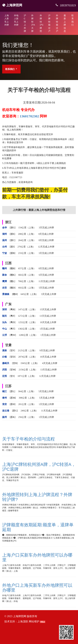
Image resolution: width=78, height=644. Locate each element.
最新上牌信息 (65, 23)
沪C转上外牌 (25, 23)
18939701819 (67, 5)
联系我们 (73, 20)
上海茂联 (23, 622)
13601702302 (29, 116)
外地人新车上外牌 (16, 20)
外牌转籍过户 (57, 23)
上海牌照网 (14, 5)
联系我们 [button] (11, 69)
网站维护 (34, 622)
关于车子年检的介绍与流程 (28, 439)
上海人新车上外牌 (7, 20)
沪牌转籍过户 (49, 23)
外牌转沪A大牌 (33, 23)
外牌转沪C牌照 (42, 23)
